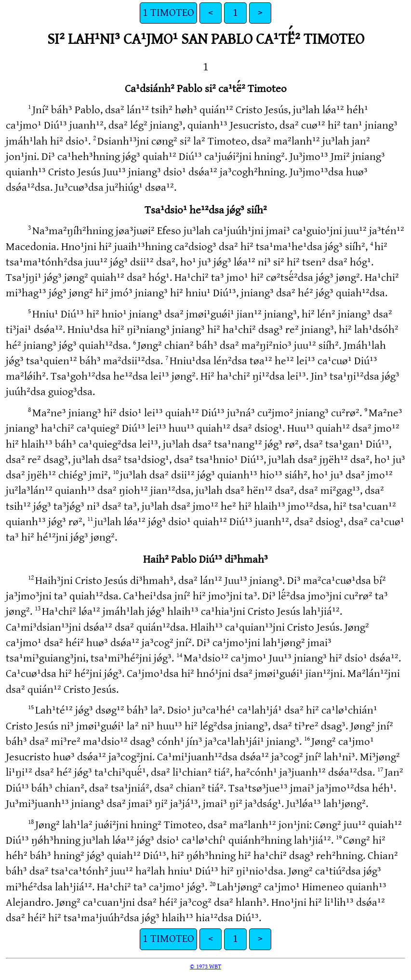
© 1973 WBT (205, 967)
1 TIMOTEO (168, 13)
